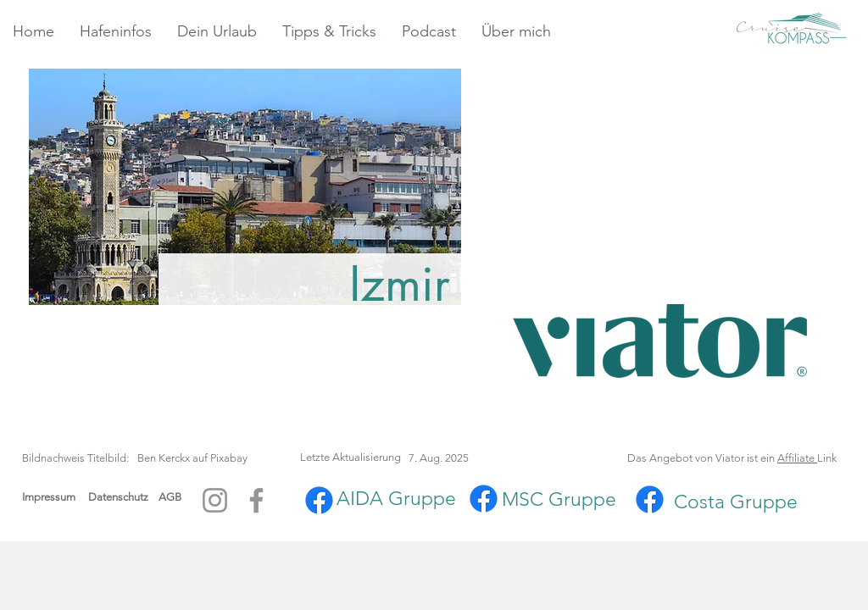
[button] (116, 32)
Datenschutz (123, 497)
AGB (170, 497)
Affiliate (797, 458)
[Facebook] (256, 500)
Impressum (49, 497)
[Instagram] (215, 500)
